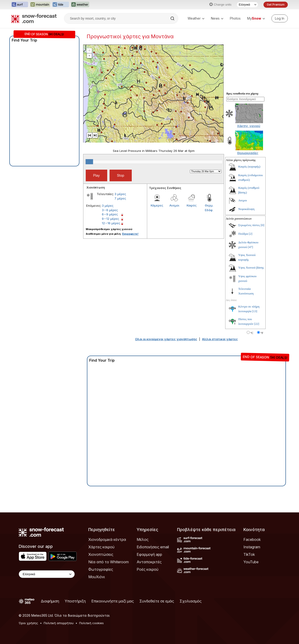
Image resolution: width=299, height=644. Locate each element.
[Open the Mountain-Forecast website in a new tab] (40, 5)
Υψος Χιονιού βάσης (251, 268)
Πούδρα (243, 234)
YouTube (251, 562)
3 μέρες (120, 194)
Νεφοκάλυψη (246, 209)
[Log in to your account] (280, 18)
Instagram (252, 547)
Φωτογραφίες (101, 569)
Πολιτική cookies (91, 623)
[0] (262, 225)
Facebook (252, 539)
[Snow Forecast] (34, 18)
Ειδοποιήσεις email (153, 547)
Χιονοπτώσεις (101, 554)
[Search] (173, 18)
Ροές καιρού (148, 569)
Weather (196, 18)
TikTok (249, 554)
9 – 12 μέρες (110, 219)
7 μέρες (120, 198)
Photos (235, 18)
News (217, 18)
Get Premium (276, 5)
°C (252, 333)
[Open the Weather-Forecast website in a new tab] (80, 5)
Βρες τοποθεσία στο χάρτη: (243, 94)
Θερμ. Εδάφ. (209, 208)
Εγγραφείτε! (130, 234)
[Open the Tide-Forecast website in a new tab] (61, 5)
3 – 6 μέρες (110, 210)
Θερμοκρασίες (248, 153)
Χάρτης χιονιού (249, 126)
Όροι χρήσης (28, 623)
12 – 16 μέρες (111, 223)
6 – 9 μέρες (110, 214)
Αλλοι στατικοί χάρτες (220, 339)
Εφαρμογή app (149, 554)
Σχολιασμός (191, 601)
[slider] (89, 162)
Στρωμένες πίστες (249, 225)
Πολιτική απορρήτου (59, 623)
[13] (255, 311)
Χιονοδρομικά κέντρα (107, 539)
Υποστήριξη (75, 601)
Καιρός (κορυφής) (249, 166)
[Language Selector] (247, 5)
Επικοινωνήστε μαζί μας (113, 601)
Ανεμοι (174, 205)
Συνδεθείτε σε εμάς (157, 601)
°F (262, 333)
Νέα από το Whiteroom (109, 562)
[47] (250, 247)
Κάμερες (157, 205)
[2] (251, 234)
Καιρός (192, 205)
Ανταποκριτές (149, 562)
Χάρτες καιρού (101, 547)
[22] (257, 324)
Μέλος (143, 539)
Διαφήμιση (50, 601)
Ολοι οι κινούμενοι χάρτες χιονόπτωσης (166, 339)
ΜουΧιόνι (97, 577)
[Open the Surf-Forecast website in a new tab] (20, 5)
